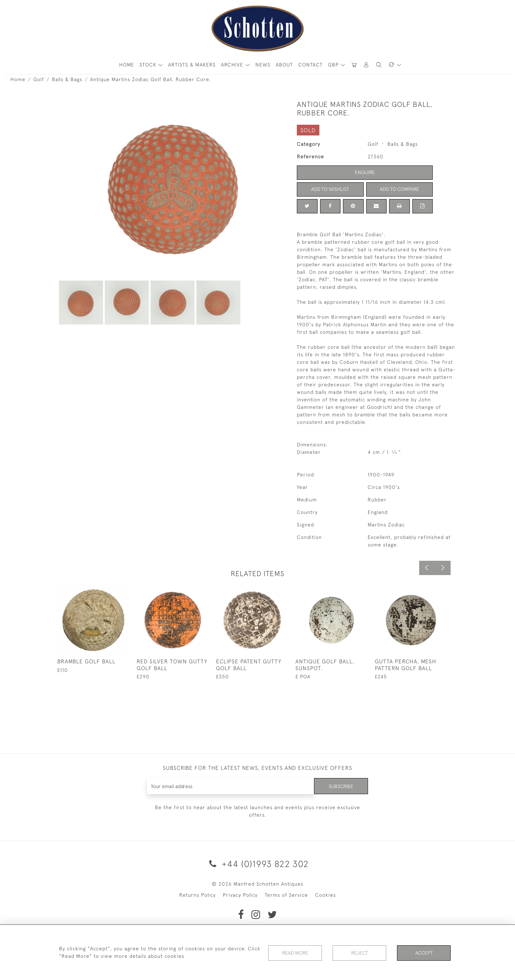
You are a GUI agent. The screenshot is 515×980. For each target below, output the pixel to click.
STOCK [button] (149, 65)
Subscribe (341, 786)
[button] (367, 65)
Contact (310, 65)
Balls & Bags (67, 79)
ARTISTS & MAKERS (192, 65)
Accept (424, 953)
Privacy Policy (240, 895)
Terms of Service (286, 895)
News (263, 65)
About (284, 65)
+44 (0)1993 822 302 (258, 864)
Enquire (365, 172)
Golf (39, 79)
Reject (359, 953)
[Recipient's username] (230, 786)
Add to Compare (399, 189)
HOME (127, 65)
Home (18, 79)
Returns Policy (197, 895)
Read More (295, 953)
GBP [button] (334, 65)
